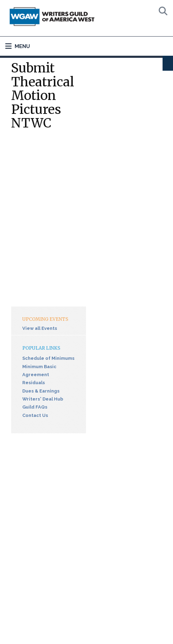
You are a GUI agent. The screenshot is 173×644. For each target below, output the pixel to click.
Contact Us (35, 415)
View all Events (40, 328)
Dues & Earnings (41, 391)
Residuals (34, 383)
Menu (18, 46)
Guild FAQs (35, 407)
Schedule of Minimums (48, 358)
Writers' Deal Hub (43, 399)
